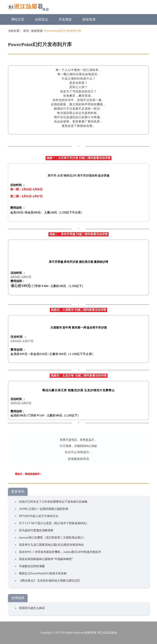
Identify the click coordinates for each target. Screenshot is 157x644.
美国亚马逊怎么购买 (32, 608)
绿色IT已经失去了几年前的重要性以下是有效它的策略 (53, 502)
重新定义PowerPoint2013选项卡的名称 (43, 573)
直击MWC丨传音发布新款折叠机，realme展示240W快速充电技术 (60, 552)
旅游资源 (89, 19)
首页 (26, 31)
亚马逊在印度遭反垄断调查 (36, 530)
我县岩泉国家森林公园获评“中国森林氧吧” (46, 559)
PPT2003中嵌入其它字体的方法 (39, 516)
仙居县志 (41, 19)
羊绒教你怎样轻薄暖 (32, 566)
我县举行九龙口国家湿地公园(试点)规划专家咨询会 (51, 545)
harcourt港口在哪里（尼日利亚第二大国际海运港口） (52, 538)
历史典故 (65, 19)
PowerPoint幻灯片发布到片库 (63, 31)
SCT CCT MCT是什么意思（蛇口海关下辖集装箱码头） (54, 523)
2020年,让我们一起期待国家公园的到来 (44, 509)
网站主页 (18, 19)
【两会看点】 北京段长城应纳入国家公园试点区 (49, 581)
